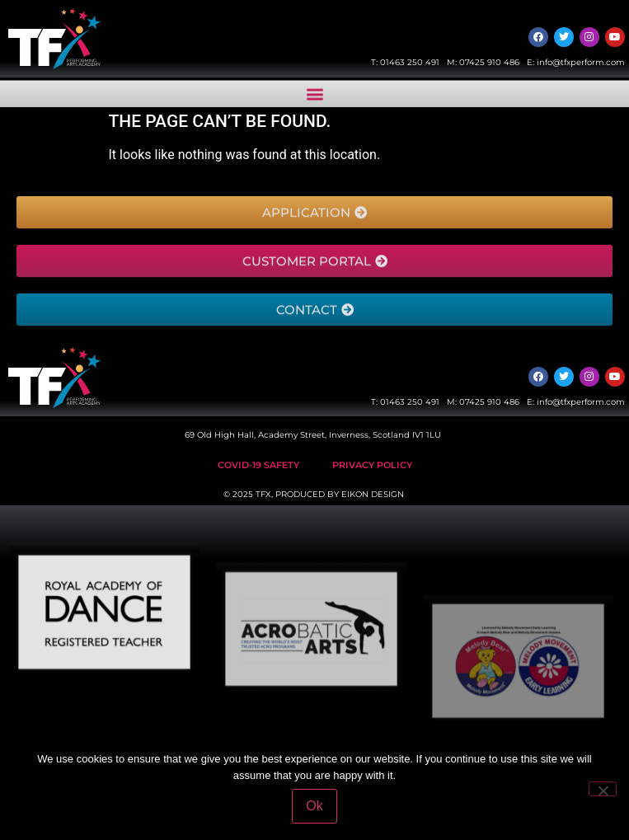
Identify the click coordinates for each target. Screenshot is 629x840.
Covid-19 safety (258, 465)
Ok (314, 806)
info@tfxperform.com (581, 62)
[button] (314, 97)
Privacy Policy (372, 465)
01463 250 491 (410, 62)
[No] (603, 789)
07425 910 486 (489, 62)
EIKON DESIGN (373, 494)
